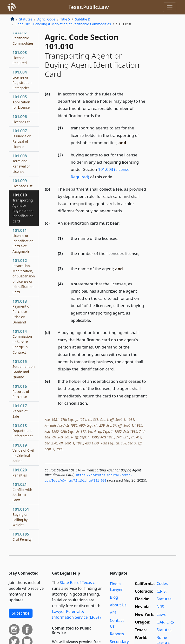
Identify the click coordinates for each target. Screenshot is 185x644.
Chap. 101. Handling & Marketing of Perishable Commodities (63, 24)
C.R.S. (162, 591)
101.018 (23, 431)
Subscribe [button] (21, 613)
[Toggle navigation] (170, 7)
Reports (117, 634)
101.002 (23, 38)
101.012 (24, 276)
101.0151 (21, 517)
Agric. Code (46, 19)
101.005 (21, 102)
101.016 (21, 391)
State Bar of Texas (76, 583)
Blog (114, 597)
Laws (161, 614)
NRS (160, 607)
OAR (160, 622)
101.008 (21, 164)
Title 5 (65, 19)
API (113, 613)
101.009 (23, 183)
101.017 (20, 411)
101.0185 (22, 537)
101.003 (20, 58)
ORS (170, 622)
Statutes (26, 19)
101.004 (22, 80)
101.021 (22, 492)
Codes (162, 584)
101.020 (20, 472)
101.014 (22, 342)
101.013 (22, 312)
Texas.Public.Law (89, 7)
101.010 (23, 208)
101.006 (22, 119)
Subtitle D (83, 19)
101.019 (23, 453)
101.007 (22, 138)
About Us (118, 605)
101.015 (24, 369)
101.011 (23, 241)
